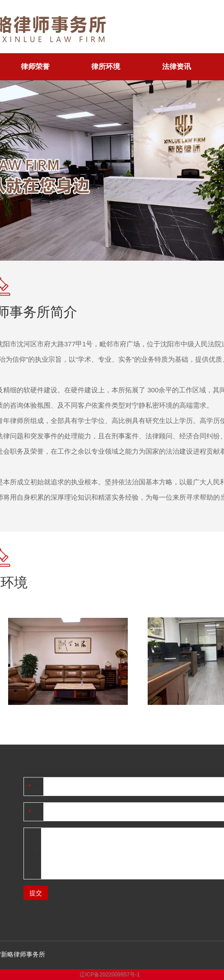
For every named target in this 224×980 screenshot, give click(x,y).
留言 (35, 853)
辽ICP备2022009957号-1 (110, 975)
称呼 (37, 812)
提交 (36, 893)
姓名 (37, 787)
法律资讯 (177, 67)
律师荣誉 (35, 67)
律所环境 (106, 67)
